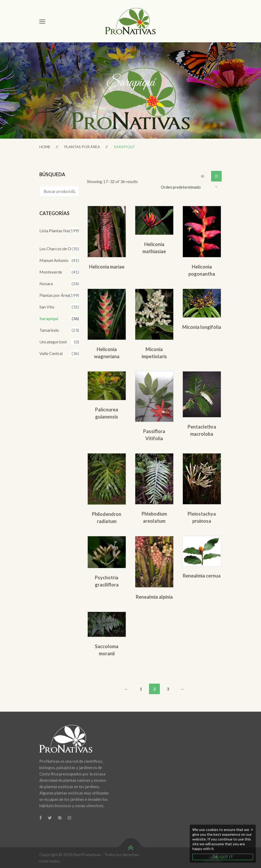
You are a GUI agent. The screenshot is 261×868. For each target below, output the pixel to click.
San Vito (47, 307)
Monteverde (51, 272)
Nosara (46, 283)
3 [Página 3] (168, 689)
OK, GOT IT (223, 857)
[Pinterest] (60, 818)
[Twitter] (50, 818)
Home (45, 147)
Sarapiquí (49, 318)
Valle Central (51, 353)
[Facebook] (41, 818)
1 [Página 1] (141, 689)
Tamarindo (49, 330)
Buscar (74, 191)
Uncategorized (53, 342)
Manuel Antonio (54, 260)
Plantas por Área (82, 147)
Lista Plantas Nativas (58, 231)
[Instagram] (69, 818)
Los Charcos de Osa (57, 249)
